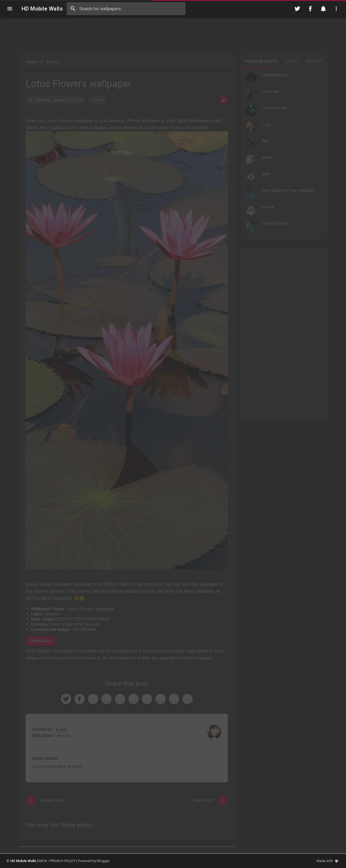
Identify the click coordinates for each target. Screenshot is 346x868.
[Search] (73, 9)
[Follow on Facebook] (310, 9)
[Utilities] (336, 9)
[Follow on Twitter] (297, 9)
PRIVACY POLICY (63, 861)
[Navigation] (10, 9)
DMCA (42, 861)
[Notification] (323, 9)
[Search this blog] (126, 9)
